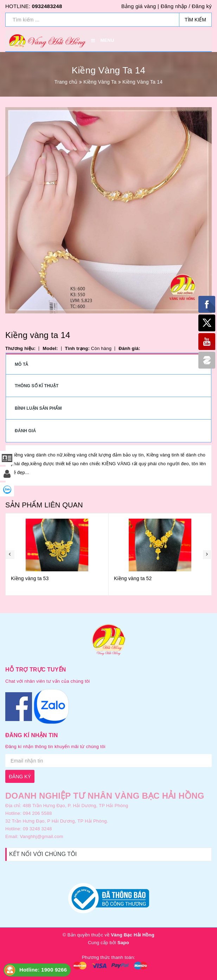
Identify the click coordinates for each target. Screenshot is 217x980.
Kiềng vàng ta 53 (30, 578)
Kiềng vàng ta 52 (133, 578)
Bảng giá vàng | (140, 6)
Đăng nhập (174, 6)
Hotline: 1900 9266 (43, 970)
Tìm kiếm (195, 20)
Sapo (123, 943)
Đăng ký (202, 6)
